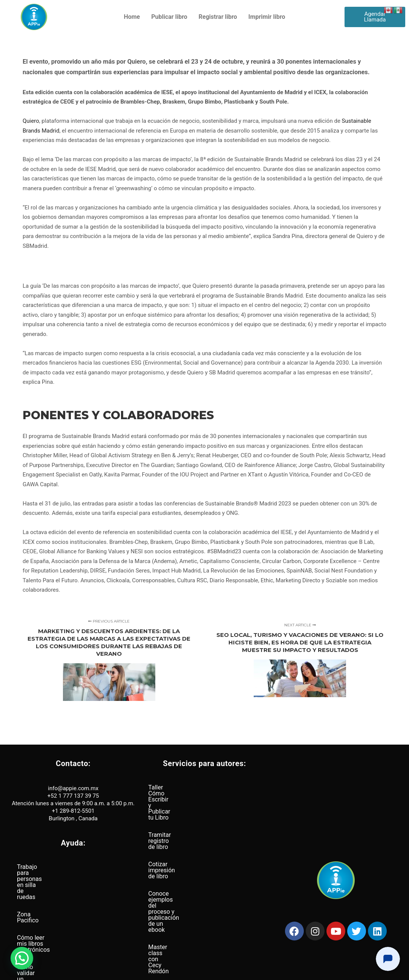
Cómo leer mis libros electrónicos (62, 901)
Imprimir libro (267, 17)
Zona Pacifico (35, 884)
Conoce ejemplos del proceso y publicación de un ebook (190, 842)
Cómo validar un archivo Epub (57, 919)
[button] (22, 958)
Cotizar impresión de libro (182, 822)
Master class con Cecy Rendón (189, 863)
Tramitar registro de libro (181, 805)
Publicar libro (169, 17)
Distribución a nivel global (51, 936)
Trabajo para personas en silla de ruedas (71, 867)
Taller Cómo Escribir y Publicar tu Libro (200, 787)
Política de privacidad (180, 971)
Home (132, 17)
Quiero (31, 121)
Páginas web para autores (183, 880)
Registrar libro (218, 17)
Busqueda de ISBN (173, 897)
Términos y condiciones (227, 971)
